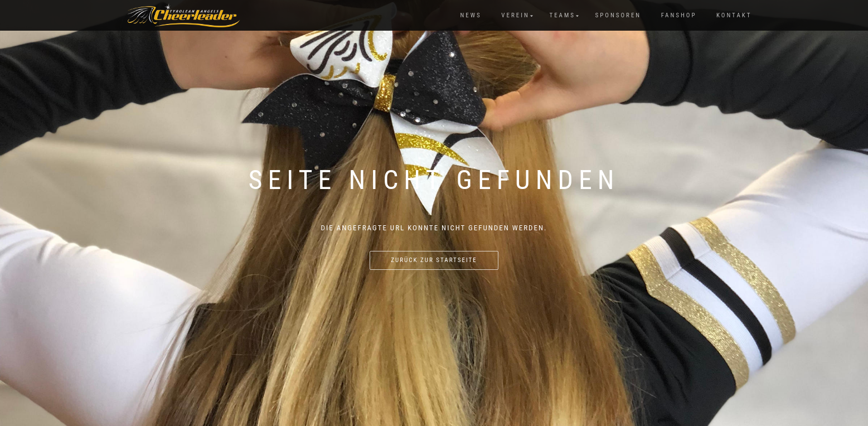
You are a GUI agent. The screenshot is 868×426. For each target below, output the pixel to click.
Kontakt (734, 15)
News (471, 15)
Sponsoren (619, 15)
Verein (515, 15)
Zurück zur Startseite (434, 260)
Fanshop (679, 15)
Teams (562, 15)
